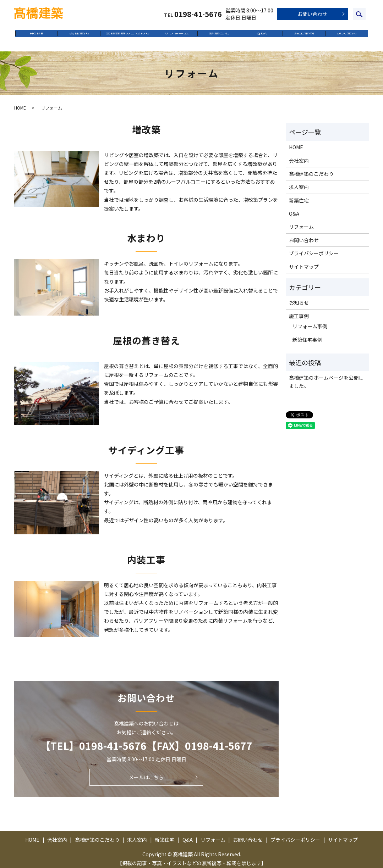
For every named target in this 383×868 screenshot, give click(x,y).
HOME (37, 36)
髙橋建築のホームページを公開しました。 (326, 377)
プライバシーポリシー (314, 248)
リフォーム (176, 36)
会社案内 (79, 36)
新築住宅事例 (307, 335)
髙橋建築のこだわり (128, 36)
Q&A (261, 36)
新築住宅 (219, 36)
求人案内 (347, 36)
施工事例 (304, 36)
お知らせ (299, 298)
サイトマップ (304, 262)
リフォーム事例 (310, 321)
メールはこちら (146, 772)
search (359, 14)
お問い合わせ (312, 14)
